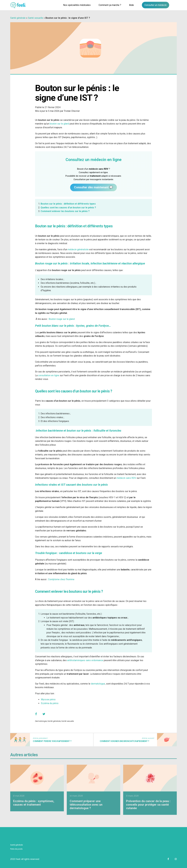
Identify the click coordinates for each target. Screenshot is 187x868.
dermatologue (98, 684)
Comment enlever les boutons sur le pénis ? (65, 211)
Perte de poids (16, 849)
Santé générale (18, 18)
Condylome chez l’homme (61, 579)
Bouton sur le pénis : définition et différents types (68, 204)
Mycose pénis (48, 699)
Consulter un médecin (156, 5)
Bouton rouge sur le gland (62, 319)
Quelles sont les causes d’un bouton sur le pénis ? (68, 208)
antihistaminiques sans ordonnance (85, 660)
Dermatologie (41, 721)
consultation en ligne (49, 375)
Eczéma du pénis (50, 703)
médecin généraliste (78, 249)
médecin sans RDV (126, 478)
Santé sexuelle (36, 18)
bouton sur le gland (59, 124)
